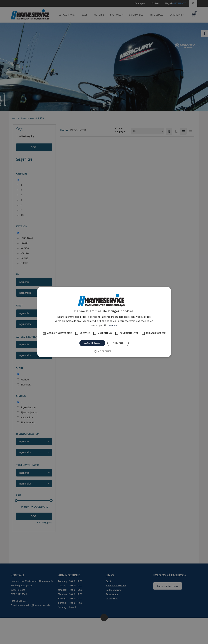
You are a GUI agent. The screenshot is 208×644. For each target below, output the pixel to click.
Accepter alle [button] (92, 343)
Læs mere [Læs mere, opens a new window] (112, 325)
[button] (104, 351)
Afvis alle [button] (118, 343)
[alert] (104, 322)
